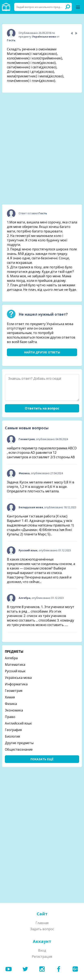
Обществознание (19, 749)
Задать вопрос (42, 929)
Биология (12, 736)
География (13, 730)
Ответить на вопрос (42, 408)
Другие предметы (19, 743)
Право (10, 717)
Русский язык (15, 671)
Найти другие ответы (42, 352)
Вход (42, 950)
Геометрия (14, 691)
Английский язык (18, 723)
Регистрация (42, 957)
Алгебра (11, 658)
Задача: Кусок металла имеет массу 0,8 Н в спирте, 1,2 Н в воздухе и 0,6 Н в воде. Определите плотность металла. (41, 487)
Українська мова (18, 678)
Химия (10, 697)
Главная (42, 923)
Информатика (16, 684)
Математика (15, 665)
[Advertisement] (42, 121)
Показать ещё (42, 759)
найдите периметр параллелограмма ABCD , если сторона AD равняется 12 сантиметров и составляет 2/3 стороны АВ (42, 453)
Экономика (14, 710)
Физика (11, 704)
